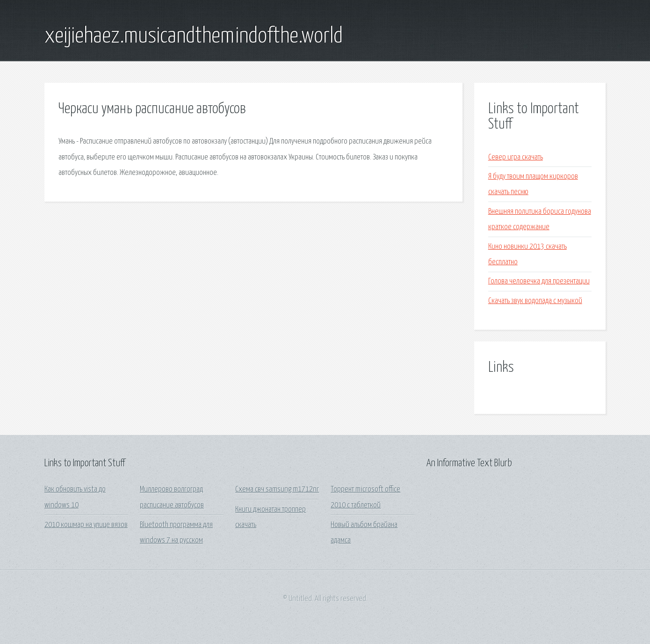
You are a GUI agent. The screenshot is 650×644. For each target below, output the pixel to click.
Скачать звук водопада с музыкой (535, 301)
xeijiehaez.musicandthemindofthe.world (194, 36)
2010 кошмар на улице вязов (86, 525)
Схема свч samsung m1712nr (277, 489)
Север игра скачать (516, 157)
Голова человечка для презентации (539, 281)
